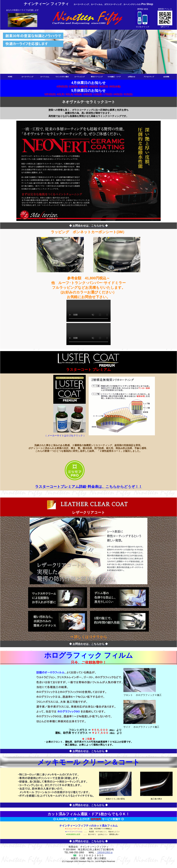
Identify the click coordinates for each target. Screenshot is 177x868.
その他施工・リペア (114, 77)
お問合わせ (131, 77)
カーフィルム (45, 77)
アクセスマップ (149, 77)
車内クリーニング (97, 77)
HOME (10, 77)
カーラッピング (80, 77)
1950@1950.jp (105, 852)
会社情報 (166, 77)
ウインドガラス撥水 (62, 77)
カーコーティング (27, 77)
